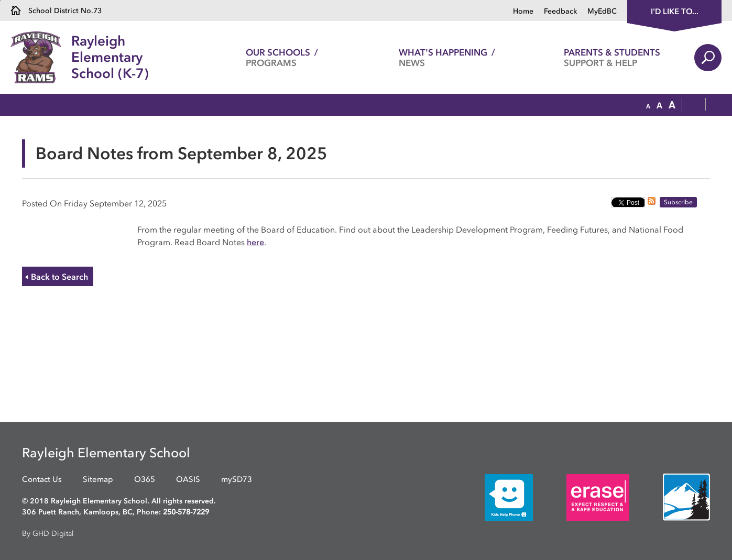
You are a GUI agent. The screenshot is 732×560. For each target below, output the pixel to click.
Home (523, 11)
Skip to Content (0, 0)
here (255, 242)
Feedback (560, 11)
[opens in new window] (493, 497)
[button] (648, 105)
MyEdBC (602, 11)
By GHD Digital (48, 534)
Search (708, 58)
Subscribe (678, 202)
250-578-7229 (186, 512)
